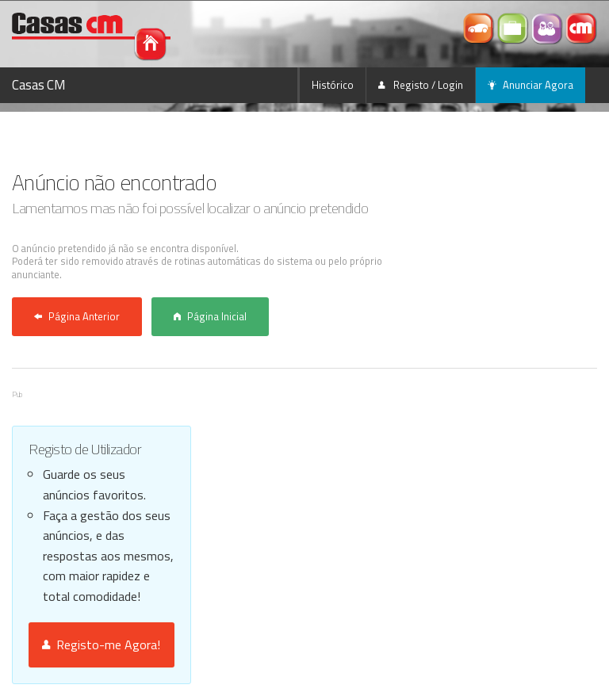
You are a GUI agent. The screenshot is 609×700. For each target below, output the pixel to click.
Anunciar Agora (530, 85)
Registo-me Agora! (101, 645)
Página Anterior (77, 316)
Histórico (333, 85)
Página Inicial (210, 316)
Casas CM (39, 85)
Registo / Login (421, 85)
